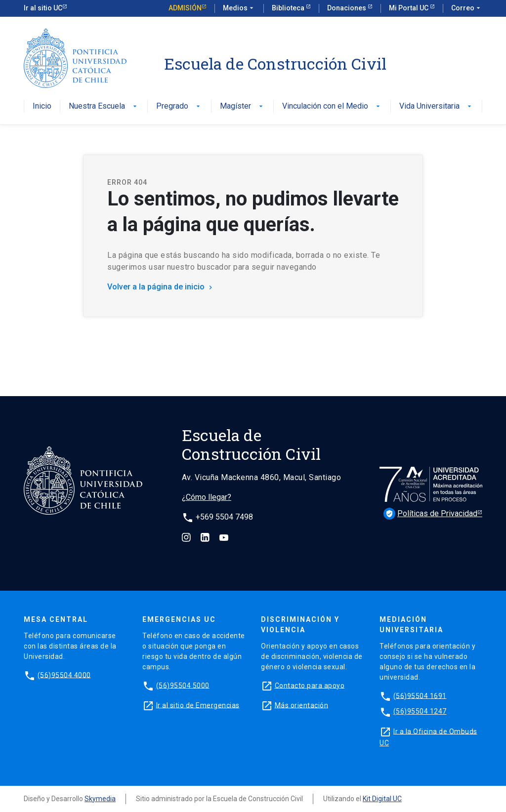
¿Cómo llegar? (207, 497)
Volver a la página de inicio (161, 287)
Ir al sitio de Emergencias (198, 705)
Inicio (42, 106)
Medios (239, 8)
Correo (467, 8)
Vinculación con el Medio (332, 106)
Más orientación (302, 705)
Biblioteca (289, 8)
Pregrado (179, 106)
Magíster (242, 106)
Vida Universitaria (436, 106)
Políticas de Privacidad (430, 514)
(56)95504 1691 (420, 695)
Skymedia (100, 799)
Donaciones (347, 8)
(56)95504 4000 (64, 675)
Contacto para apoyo (310, 685)
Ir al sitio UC (43, 8)
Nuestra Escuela (104, 106)
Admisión (185, 8)
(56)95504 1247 (420, 711)
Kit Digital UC (382, 799)
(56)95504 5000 (183, 685)
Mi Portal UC (409, 8)
